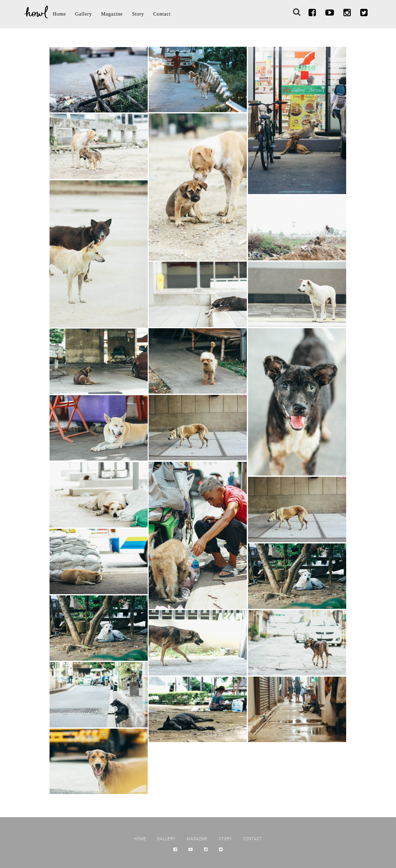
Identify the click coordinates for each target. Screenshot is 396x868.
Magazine (112, 14)
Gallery (84, 14)
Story (138, 14)
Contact (162, 14)
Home (59, 14)
